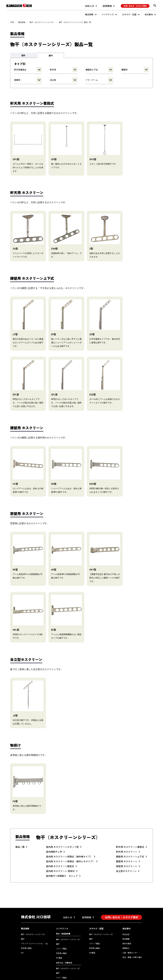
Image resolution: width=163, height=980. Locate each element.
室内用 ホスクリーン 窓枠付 (60, 853)
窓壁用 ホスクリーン (127, 848)
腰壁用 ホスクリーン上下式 (130, 838)
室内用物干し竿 (54, 833)
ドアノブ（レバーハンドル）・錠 (34, 925)
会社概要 (126, 921)
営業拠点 (126, 930)
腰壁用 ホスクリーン (127, 843)
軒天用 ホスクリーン (127, 833)
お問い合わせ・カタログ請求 (135, 6)
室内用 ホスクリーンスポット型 (62, 828)
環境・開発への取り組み (132, 939)
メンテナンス (108, 14)
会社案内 (149, 14)
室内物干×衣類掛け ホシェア (62, 857)
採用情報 (107, 6)
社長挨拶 (126, 916)
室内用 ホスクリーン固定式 (60, 848)
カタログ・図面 (129, 14)
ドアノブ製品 (61, 930)
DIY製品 (59, 939)
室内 (23, 55)
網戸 (23, 921)
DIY (22, 934)
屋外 (51, 55)
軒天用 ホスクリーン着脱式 (130, 828)
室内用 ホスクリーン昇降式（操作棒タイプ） (69, 838)
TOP (12, 22)
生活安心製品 (26, 930)
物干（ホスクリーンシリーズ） (42, 22)
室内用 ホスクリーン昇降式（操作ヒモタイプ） (70, 843)
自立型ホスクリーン (126, 853)
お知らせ (90, 6)
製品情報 (89, 14)
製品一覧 (20, 828)
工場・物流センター (130, 934)
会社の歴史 (127, 925)
